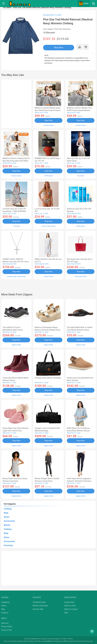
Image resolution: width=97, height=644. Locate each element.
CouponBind (47, 641)
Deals (84, 3)
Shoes (7, 517)
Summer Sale (38, 609)
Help (66, 613)
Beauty (7, 525)
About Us (5, 623)
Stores (4, 606)
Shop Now (59, 48)
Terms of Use (7, 630)
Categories (5, 602)
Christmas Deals (39, 602)
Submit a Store (70, 606)
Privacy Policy (7, 627)
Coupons (5, 613)
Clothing (8, 509)
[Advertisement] (16, 103)
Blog (3, 609)
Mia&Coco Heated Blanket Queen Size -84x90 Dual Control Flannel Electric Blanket (48, 110)
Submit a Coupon (71, 609)
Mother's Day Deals (40, 606)
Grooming (8, 545)
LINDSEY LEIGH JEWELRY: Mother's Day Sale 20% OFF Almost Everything (16, 262)
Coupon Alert (69, 602)
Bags (6, 513)
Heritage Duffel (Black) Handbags (48, 378)
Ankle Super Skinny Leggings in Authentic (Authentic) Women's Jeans (79, 481)
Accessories (9, 521)
